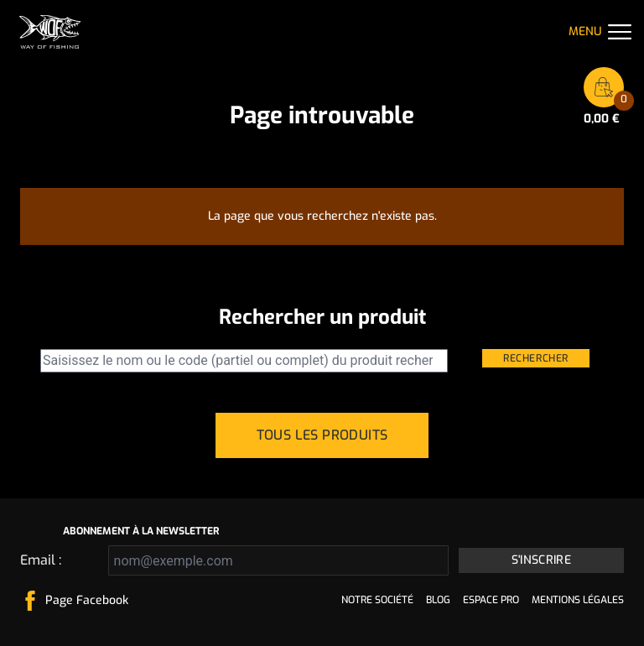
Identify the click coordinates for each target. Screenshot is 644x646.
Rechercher (536, 358)
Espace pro (491, 600)
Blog (438, 600)
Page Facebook (87, 600)
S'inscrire (542, 560)
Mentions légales (578, 600)
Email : (41, 560)
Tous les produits (322, 435)
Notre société (377, 600)
